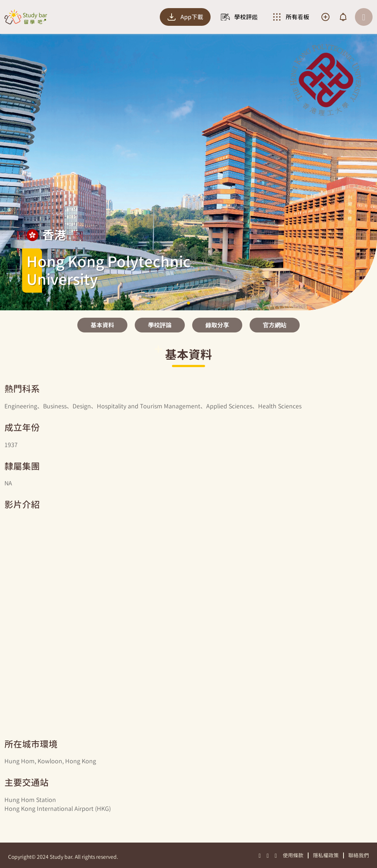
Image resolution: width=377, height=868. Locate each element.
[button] (188, 303)
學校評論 (160, 325)
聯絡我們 (359, 855)
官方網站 (275, 325)
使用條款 (293, 855)
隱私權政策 (326, 855)
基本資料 (102, 325)
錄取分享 (217, 325)
